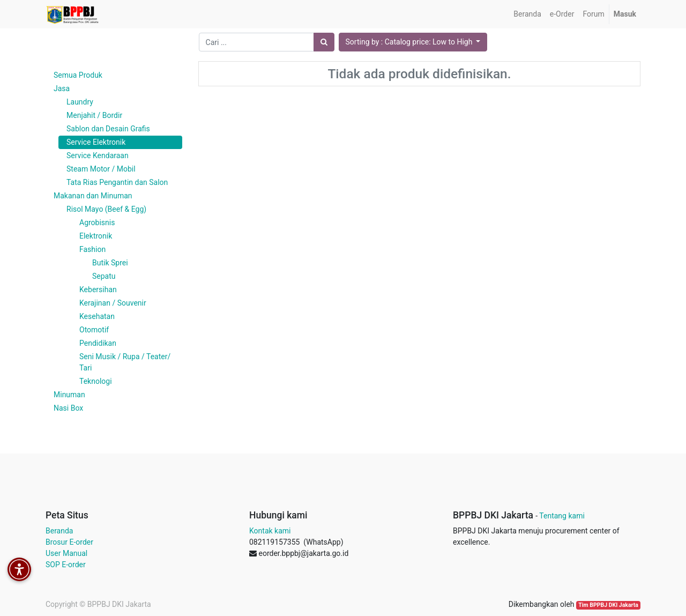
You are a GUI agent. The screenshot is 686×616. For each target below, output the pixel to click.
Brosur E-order (69, 542)
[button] (413, 42)
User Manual (66, 553)
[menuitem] (527, 14)
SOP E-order (66, 565)
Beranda (59, 531)
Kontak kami (270, 531)
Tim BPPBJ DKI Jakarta (608, 605)
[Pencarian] (324, 42)
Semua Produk (78, 75)
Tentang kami (562, 516)
